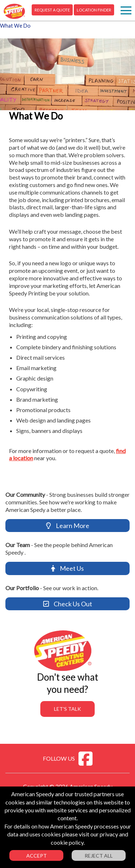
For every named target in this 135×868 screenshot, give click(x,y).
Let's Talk (67, 709)
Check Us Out (68, 604)
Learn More (68, 526)
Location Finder (94, 10)
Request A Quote (52, 10)
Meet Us (67, 568)
